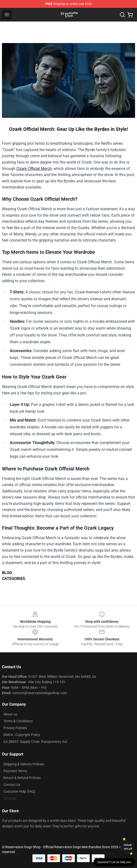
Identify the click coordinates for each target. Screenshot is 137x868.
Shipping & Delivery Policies (24, 764)
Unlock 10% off (128, 847)
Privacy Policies (15, 728)
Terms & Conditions (18, 721)
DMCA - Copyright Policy (22, 735)
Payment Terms (15, 771)
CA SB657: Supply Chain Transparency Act (35, 742)
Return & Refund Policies (22, 778)
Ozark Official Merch (34, 169)
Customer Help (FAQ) (19, 791)
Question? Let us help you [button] (114, 862)
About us (10, 714)
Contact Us (12, 785)
